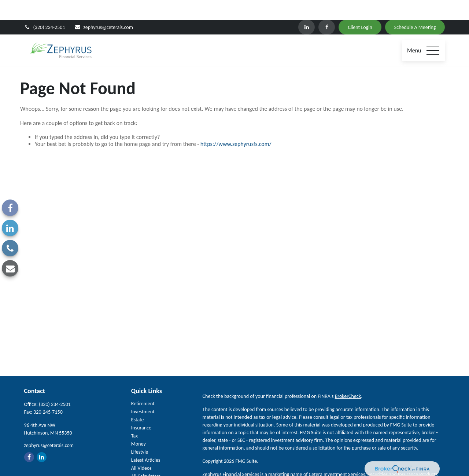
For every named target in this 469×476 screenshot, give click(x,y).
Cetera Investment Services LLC (269, 462)
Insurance (141, 408)
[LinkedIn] (306, 7)
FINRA (340, 462)
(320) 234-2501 (45, 8)
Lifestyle (140, 432)
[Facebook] (327, 7)
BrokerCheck (348, 376)
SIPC (327, 462)
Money (139, 424)
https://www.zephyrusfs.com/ (236, 124)
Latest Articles (146, 440)
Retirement (143, 383)
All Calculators (146, 456)
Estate (138, 400)
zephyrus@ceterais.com (104, 8)
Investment (143, 391)
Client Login (360, 8)
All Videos (141, 448)
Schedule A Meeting (415, 8)
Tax (134, 416)
